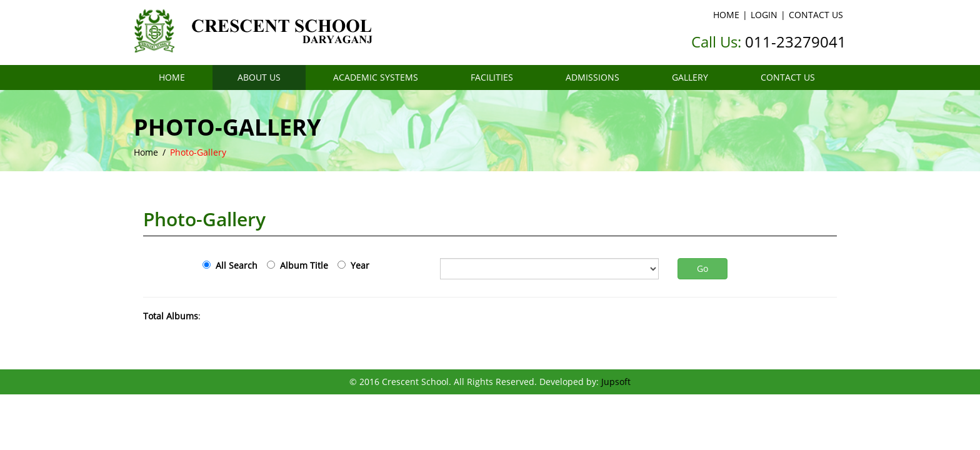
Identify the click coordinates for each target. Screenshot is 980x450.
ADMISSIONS (592, 77)
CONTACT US (816, 15)
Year (357, 265)
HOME (726, 15)
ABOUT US (259, 77)
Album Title (302, 265)
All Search (234, 265)
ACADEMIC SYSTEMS (376, 77)
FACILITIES (492, 77)
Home (146, 152)
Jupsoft (616, 382)
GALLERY (690, 77)
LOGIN (764, 15)
